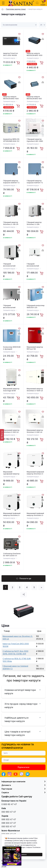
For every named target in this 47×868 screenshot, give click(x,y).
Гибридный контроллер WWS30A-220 (36, 306)
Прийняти (23, 854)
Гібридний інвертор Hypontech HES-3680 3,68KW (35, 140)
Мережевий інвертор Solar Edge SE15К (11, 390)
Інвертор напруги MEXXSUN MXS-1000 (35, 54)
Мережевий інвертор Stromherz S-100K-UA (35, 390)
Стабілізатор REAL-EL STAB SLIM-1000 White (17, 660)
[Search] (37, 3)
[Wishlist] (19, 34)
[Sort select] (19, 25)
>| (24, 594)
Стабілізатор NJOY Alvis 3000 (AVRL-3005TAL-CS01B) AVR (15, 652)
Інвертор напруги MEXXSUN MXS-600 (34, 98)
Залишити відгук (9, 58)
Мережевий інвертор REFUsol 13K (35, 348)
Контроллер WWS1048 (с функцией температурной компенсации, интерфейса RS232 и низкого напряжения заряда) (12, 348)
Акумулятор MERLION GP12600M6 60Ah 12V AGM (11, 140)
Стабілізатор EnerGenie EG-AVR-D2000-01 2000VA (12, 555)
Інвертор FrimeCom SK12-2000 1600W (11, 54)
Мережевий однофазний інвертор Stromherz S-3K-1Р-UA (12, 473)
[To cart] (18, 63)
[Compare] (19, 39)
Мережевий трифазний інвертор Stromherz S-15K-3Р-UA (12, 514)
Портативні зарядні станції (16, 9)
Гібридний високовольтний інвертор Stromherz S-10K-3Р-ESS (12, 265)
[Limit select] (42, 25)
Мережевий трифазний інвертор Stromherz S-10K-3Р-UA (35, 473)
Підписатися (23, 767)
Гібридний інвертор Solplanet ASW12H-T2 (35, 182)
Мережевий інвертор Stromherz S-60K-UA (35, 431)
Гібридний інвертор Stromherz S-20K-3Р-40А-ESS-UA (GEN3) (36, 223)
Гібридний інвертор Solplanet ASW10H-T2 (11, 182)
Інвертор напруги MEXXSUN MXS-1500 (11, 98)
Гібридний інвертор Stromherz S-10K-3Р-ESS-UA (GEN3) (11, 223)
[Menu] (3, 3)
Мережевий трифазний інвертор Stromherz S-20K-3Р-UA (35, 514)
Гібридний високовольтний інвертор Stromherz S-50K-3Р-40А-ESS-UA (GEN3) (12, 307)
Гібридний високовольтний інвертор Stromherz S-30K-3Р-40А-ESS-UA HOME (35, 265)
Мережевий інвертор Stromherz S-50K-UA (11, 431)
